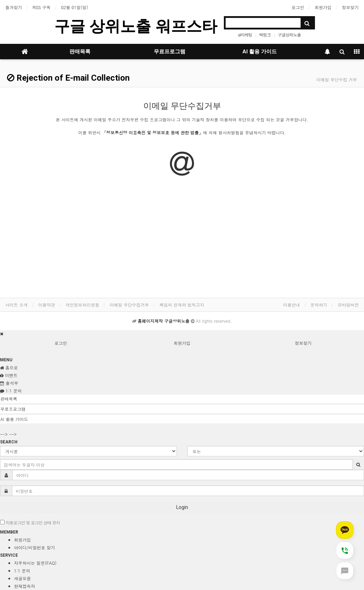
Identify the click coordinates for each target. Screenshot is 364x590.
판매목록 (80, 52)
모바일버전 (348, 305)
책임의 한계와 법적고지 (182, 305)
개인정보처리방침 (82, 305)
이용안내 (291, 305)
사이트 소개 (16, 305)
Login (182, 507)
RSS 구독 (42, 7)
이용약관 (47, 305)
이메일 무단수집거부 (129, 305)
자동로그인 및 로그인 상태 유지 (30, 522)
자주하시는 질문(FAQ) (35, 563)
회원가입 (323, 7)
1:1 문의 (22, 571)
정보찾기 (350, 7)
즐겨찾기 (14, 7)
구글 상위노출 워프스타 (136, 26)
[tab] (182, 399)
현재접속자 (25, 586)
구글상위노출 (289, 35)
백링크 (265, 35)
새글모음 (22, 578)
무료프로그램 (170, 52)
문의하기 (319, 305)
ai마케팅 (245, 35)
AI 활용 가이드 (260, 52)
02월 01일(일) (74, 7)
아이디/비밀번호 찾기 (35, 547)
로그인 (298, 7)
